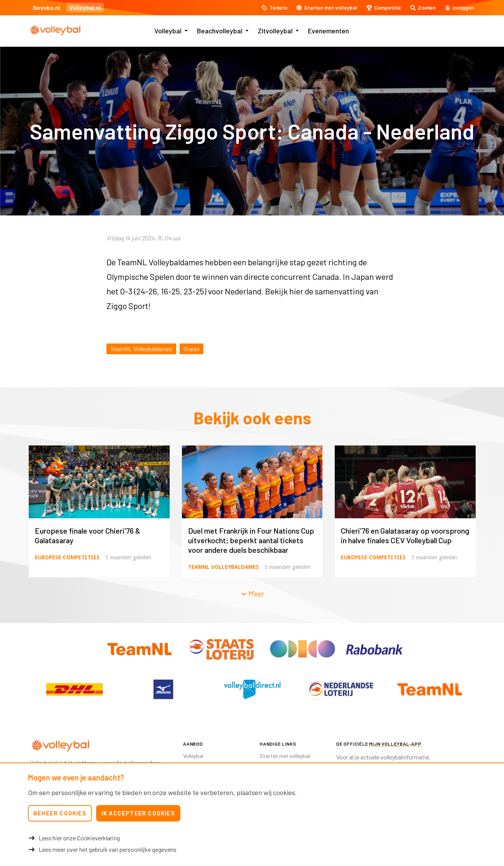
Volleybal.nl (85, 7)
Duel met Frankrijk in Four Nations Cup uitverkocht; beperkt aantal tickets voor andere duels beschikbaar (251, 540)
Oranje (191, 349)
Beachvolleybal (220, 31)
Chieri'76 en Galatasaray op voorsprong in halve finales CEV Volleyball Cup (405, 535)
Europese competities (67, 557)
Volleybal (168, 31)
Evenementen (328, 31)
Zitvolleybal (275, 31)
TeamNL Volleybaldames (141, 349)
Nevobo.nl (47, 7)
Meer (252, 594)
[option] (74, 689)
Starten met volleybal (285, 756)
